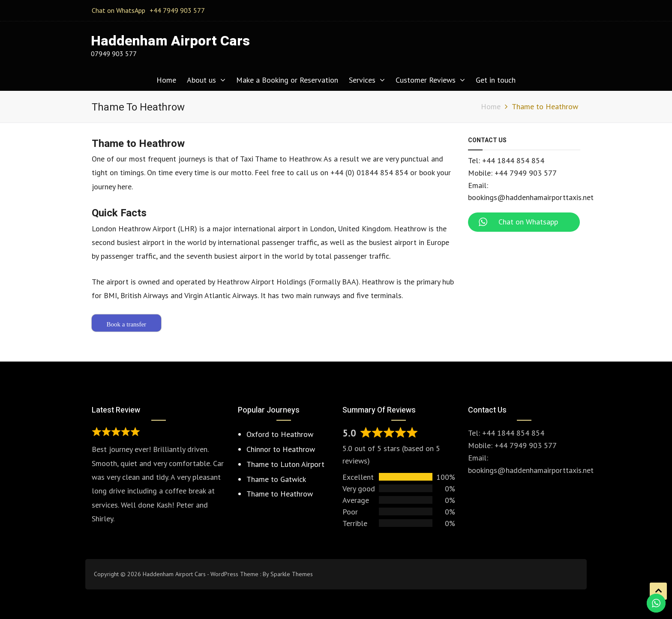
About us (201, 80)
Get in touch (496, 80)
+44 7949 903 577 (177, 10)
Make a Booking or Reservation (287, 80)
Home (166, 80)
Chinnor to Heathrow (281, 449)
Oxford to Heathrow (280, 434)
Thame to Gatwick (276, 479)
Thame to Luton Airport (285, 464)
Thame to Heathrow (280, 494)
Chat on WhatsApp (118, 10)
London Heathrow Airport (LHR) (144, 229)
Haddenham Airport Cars (170, 41)
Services (362, 80)
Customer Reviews (426, 80)
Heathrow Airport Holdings (262, 282)
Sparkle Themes (292, 574)
